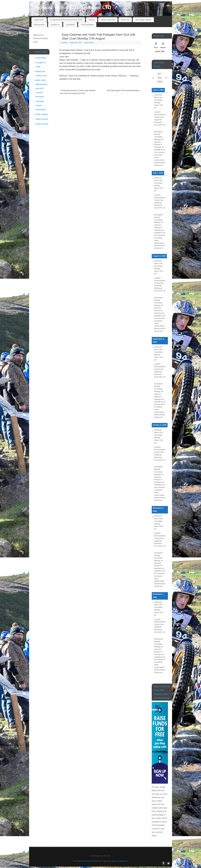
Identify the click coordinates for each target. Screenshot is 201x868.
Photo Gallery (42, 114)
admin (65, 43)
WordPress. (124, 861)
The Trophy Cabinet (143, 20)
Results (92, 20)
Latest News (39, 20)
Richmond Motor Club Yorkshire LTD (73, 7)
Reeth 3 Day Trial (108, 20)
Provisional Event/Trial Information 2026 (66, 20)
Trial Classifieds (87, 25)
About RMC (41, 58)
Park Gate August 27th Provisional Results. (124, 91)
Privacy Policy (42, 124)
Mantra (114, 861)
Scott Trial (125, 20)
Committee (70, 25)
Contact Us (55, 25)
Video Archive (42, 119)
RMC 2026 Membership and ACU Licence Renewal (41, 88)
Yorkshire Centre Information (41, 105)
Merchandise (39, 25)
